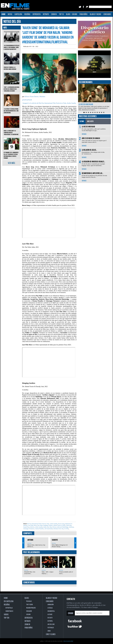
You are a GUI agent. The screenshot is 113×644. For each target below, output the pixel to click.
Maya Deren (53, 527)
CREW (49, 631)
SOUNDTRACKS (9, 611)
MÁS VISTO (90, 121)
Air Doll (66, 529)
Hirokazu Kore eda (58, 529)
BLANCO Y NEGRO (95, 14)
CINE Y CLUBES (51, 634)
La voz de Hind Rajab (86, 104)
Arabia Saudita (53, 524)
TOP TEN (7, 618)
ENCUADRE (29, 611)
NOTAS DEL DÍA (12, 22)
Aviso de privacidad (68, 641)
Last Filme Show (32, 525)
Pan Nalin (40, 525)
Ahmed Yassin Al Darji (59, 525)
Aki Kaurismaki (48, 529)
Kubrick (32, 527)
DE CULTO (50, 618)
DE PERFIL (50, 621)
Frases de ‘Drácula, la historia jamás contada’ (12, 67)
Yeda (48, 524)
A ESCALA (50, 608)
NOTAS (10, 14)
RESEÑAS (27, 14)
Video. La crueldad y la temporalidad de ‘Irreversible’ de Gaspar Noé (12, 131)
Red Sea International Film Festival (36, 524)
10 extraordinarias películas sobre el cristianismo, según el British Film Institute (12, 46)
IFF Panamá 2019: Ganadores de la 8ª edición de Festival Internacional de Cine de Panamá (12, 154)
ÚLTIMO (82, 121)
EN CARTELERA (9, 601)
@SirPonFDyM (27, 100)
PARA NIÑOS (83, 14)
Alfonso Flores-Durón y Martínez (35, 97)
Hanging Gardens (48, 525)
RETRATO (46, 14)
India (45, 527)
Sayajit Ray (26, 527)
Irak (48, 527)
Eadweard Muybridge (62, 527)
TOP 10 (61, 14)
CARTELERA (18, 14)
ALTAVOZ (50, 614)
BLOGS (68, 14)
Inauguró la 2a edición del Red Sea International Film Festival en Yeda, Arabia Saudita (49, 103)
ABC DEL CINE (51, 624)
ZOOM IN (54, 14)
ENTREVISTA (37, 14)
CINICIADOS (107, 14)
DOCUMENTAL (51, 611)
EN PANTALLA (9, 608)
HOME (3, 14)
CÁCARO (74, 14)
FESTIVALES (51, 628)
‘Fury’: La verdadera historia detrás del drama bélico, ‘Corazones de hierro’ (12, 87)
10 (104, 112)
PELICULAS (29, 601)
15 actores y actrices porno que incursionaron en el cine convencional (12, 109)
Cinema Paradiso (39, 529)
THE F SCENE (30, 605)
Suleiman (71, 527)
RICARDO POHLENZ (31, 608)
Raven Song (61, 524)
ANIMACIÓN (51, 605)
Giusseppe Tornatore (29, 529)
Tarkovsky (69, 525)
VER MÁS (11, 163)
